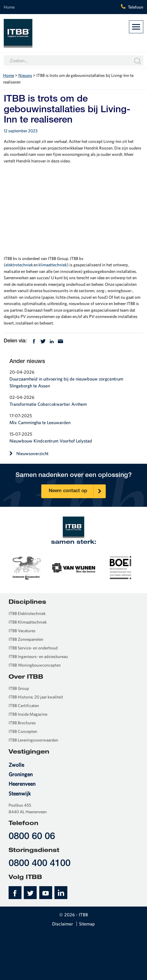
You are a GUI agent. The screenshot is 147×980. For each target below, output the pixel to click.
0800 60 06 (32, 837)
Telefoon (136, 7)
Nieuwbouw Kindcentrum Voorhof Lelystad (51, 441)
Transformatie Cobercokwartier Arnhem (48, 404)
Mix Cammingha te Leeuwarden (40, 422)
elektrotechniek (19, 265)
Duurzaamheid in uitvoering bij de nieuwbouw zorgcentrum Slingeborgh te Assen (66, 382)
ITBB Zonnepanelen (26, 639)
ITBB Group (19, 688)
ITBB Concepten (23, 731)
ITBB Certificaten (24, 706)
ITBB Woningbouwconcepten (35, 665)
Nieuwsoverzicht (29, 453)
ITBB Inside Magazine (28, 714)
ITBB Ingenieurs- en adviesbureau (38, 656)
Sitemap (87, 924)
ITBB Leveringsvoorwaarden (33, 740)
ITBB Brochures (22, 723)
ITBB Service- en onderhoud (33, 648)
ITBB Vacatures (22, 631)
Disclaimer (63, 924)
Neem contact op (77, 491)
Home (9, 7)
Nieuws (25, 75)
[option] (27, 567)
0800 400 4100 (40, 864)
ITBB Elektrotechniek (27, 613)
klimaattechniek (53, 265)
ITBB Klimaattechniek (28, 622)
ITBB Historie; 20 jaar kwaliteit (36, 697)
